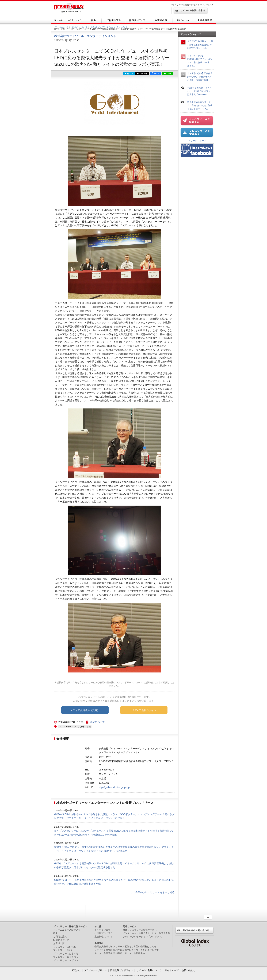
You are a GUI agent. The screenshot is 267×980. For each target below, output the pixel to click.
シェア (156, 73)
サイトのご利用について (149, 970)
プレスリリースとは (63, 950)
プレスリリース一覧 (79, 27)
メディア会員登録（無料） (85, 710)
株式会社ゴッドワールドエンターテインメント (109, 27)
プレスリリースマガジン (66, 960)
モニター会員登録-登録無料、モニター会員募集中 (120, 953)
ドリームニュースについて (67, 930)
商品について (97, 722)
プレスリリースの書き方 (66, 954)
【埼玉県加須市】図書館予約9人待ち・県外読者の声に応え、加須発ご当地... (200, 77)
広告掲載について (104, 937)
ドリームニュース (61, 27)
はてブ (129, 73)
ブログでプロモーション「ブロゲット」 (143, 937)
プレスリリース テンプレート (68, 957)
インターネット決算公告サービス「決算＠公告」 (148, 933)
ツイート (142, 73)
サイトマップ (172, 970)
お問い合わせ (189, 970)
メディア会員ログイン (144, 710)
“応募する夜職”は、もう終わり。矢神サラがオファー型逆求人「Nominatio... (200, 91)
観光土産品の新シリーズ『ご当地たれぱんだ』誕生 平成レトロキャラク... (201, 105)
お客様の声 (59, 943)
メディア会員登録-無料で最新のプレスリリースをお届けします (127, 950)
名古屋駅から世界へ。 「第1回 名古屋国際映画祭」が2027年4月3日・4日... (200, 45)
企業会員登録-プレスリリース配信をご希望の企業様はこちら (125, 946)
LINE (167, 73)
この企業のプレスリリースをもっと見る (152, 892)
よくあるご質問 (102, 930)
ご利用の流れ (60, 937)
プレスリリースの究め (64, 947)
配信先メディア (61, 940)
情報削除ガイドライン (121, 970)
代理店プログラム (104, 933)
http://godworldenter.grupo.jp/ (114, 787)
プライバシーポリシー (95, 970)
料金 (55, 933)
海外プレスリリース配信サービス (140, 930)
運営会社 (76, 970)
